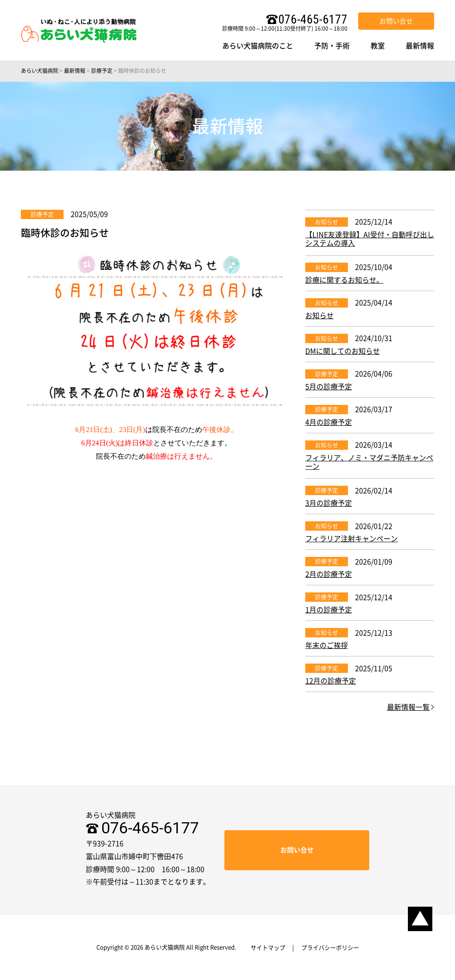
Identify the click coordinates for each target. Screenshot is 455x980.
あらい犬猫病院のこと (258, 46)
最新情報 (420, 46)
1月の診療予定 (329, 610)
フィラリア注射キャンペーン (351, 539)
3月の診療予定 (329, 503)
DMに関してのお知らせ (343, 351)
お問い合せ (396, 21)
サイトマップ (268, 948)
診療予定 (42, 214)
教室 (378, 46)
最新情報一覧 (408, 707)
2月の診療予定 (329, 574)
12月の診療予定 (331, 681)
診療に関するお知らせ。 (344, 280)
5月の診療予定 (329, 387)
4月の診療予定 (329, 422)
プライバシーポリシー (330, 948)
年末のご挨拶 (327, 645)
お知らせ (327, 222)
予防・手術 (332, 46)
